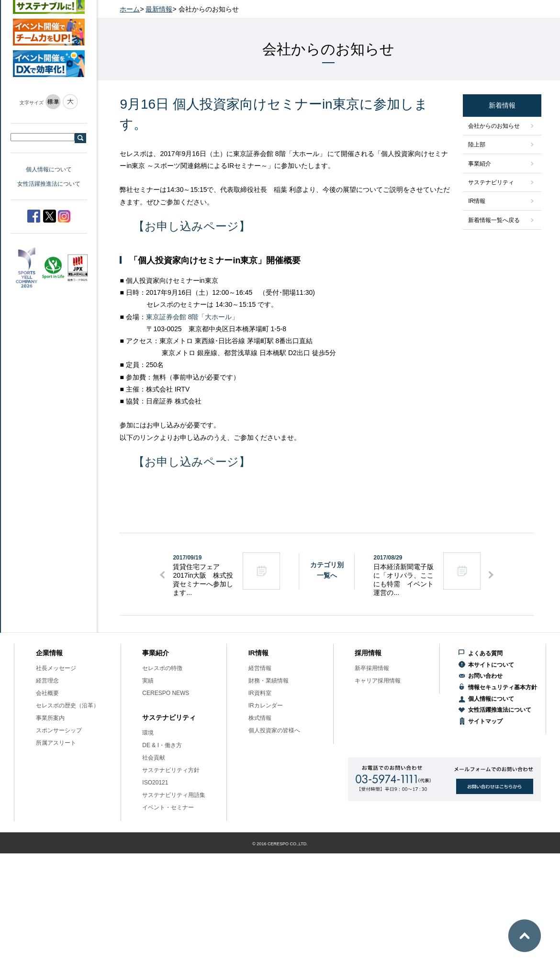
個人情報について (49, 169)
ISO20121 (155, 783)
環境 (148, 733)
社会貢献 (154, 758)
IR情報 (477, 201)
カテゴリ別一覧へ (327, 570)
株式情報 (260, 718)
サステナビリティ (491, 182)
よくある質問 (485, 653)
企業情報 (49, 653)
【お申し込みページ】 (192, 226)
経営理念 (47, 681)
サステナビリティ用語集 (174, 795)
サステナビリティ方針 (171, 770)
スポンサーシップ (59, 730)
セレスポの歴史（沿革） (67, 705)
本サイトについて (491, 665)
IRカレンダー (266, 705)
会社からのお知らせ (494, 126)
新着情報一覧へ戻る (494, 220)
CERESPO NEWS (166, 693)
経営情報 (260, 668)
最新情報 (159, 9)
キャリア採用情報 (378, 681)
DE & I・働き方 (162, 745)
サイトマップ (485, 721)
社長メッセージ (56, 668)
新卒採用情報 (372, 668)
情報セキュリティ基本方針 (503, 687)
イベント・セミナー (168, 807)
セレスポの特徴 (162, 668)
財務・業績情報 (269, 681)
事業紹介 (480, 164)
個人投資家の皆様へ (274, 730)
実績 (148, 681)
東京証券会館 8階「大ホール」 (192, 317)
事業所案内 (50, 718)
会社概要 (47, 693)
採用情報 (368, 653)
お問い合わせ (485, 676)
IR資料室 (260, 693)
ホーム (130, 9)
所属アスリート (56, 743)
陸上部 (477, 145)
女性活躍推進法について (49, 184)
